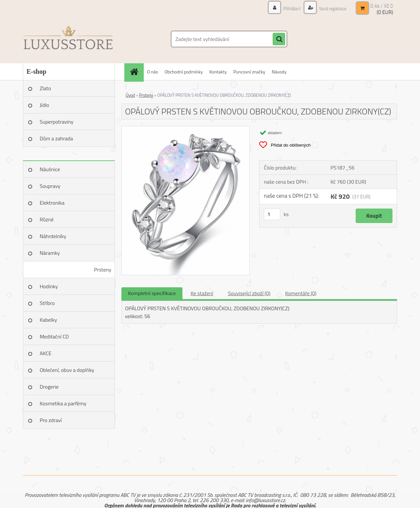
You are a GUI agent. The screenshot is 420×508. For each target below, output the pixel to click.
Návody (279, 72)
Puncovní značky (249, 72)
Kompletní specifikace (152, 293)
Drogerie (49, 387)
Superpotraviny (57, 122)
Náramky (50, 253)
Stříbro (47, 303)
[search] (279, 39)
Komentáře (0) (301, 293)
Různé (47, 219)
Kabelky (48, 320)
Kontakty (218, 72)
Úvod (130, 95)
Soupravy (50, 186)
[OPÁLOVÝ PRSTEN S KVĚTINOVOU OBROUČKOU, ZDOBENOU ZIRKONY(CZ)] (186, 129)
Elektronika (52, 203)
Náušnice (50, 169)
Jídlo (44, 105)
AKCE (46, 353)
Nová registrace (331, 8)
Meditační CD (54, 336)
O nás (152, 72)
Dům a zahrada (56, 138)
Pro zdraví (51, 420)
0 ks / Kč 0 (382, 5)
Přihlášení (288, 8)
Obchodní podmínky (184, 72)
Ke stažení (202, 293)
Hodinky (49, 286)
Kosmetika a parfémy (63, 403)
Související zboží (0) (249, 293)
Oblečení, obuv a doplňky (67, 370)
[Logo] (68, 39)
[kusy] (272, 214)
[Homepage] (136, 72)
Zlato (45, 88)
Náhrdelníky (53, 236)
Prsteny (103, 270)
